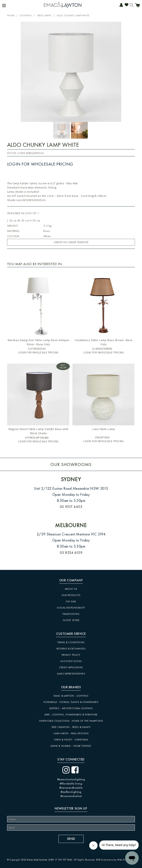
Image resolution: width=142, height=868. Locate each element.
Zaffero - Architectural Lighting (71, 708)
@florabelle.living (71, 783)
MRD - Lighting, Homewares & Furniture (71, 715)
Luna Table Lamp (104, 429)
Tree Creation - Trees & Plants (71, 727)
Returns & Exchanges (71, 649)
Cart (137, 6)
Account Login (71, 661)
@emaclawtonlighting (71, 779)
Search (132, 5)
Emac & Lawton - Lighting (71, 696)
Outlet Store (71, 620)
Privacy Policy (71, 655)
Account (121, 5)
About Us (71, 589)
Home (11, 15)
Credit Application (71, 667)
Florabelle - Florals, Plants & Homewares (71, 702)
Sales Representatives (71, 674)
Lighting (26, 15)
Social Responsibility (71, 608)
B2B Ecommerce (105, 860)
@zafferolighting (71, 792)
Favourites (127, 5)
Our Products (71, 595)
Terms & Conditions (71, 642)
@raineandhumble (71, 788)
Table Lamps (44, 15)
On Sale (71, 601)
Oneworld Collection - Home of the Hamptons (71, 721)
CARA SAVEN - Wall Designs (71, 733)
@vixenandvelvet (71, 796)
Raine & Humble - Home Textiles (71, 746)
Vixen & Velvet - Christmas (71, 740)
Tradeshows (71, 614)
